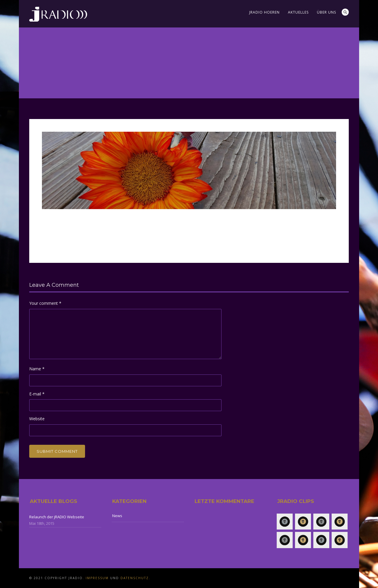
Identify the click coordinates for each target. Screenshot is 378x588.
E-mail (37, 394)
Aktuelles (298, 12)
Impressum (97, 578)
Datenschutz (135, 578)
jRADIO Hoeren (264, 12)
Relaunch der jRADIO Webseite (57, 517)
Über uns (326, 12)
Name (37, 369)
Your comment (45, 303)
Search (345, 12)
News (117, 516)
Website (37, 419)
